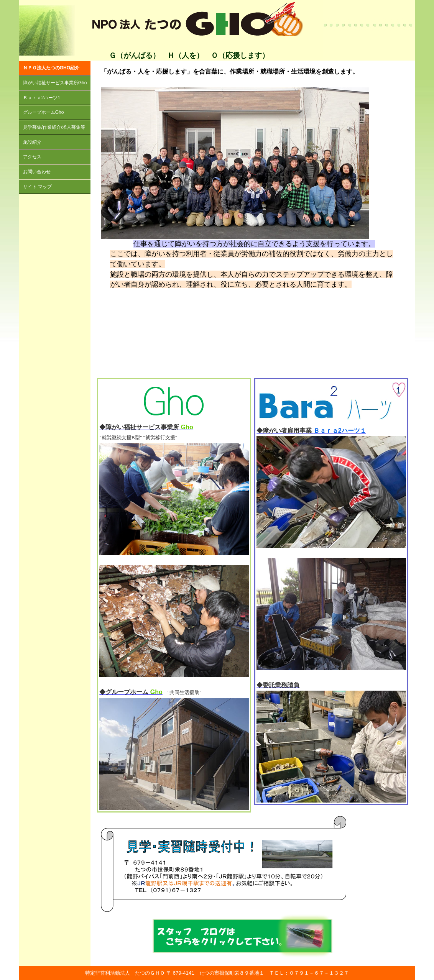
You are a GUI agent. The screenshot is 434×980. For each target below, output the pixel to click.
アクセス (32, 157)
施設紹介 (32, 142)
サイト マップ (37, 187)
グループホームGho (44, 112)
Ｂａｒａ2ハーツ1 (42, 98)
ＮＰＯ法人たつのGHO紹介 (51, 68)
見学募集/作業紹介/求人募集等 (54, 127)
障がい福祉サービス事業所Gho (55, 83)
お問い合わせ (37, 172)
